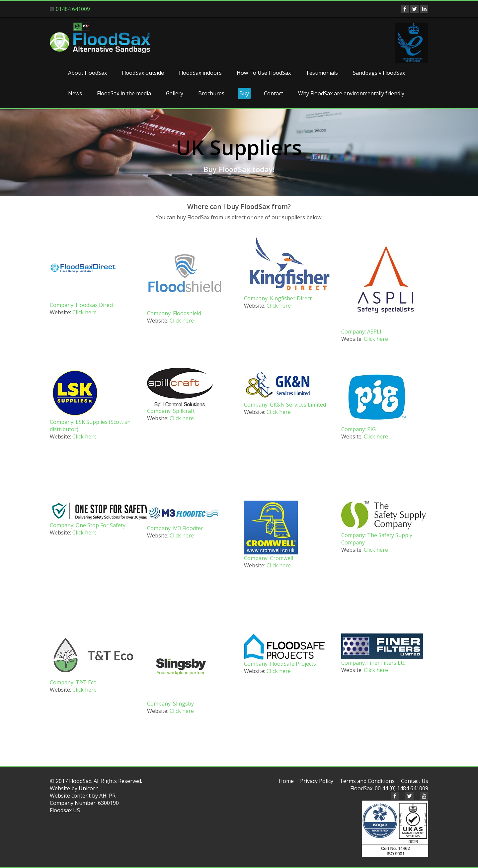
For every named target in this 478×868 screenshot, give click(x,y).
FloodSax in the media (124, 93)
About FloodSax (87, 73)
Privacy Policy (317, 781)
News (75, 93)
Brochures (211, 93)
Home (286, 781)
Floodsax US (65, 810)
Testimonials (322, 73)
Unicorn (89, 788)
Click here (84, 312)
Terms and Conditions (367, 781)
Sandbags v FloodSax (379, 73)
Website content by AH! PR (83, 796)
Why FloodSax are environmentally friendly (351, 93)
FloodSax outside (143, 73)
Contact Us (415, 781)
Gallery (175, 93)
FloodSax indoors (200, 73)
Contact (274, 93)
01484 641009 (73, 9)
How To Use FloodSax (264, 73)
